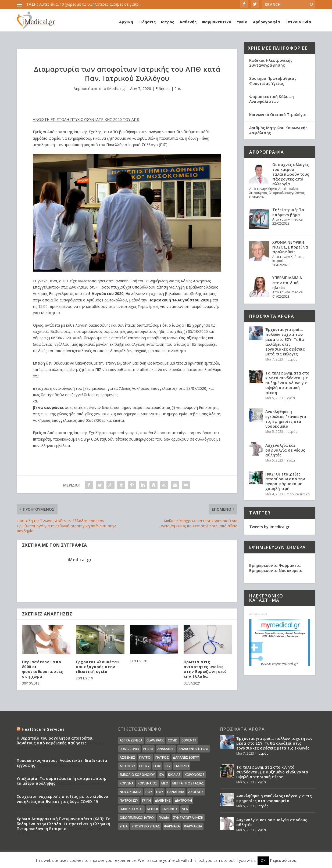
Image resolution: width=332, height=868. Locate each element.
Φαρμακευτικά (217, 22)
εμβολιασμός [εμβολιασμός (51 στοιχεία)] (131, 809)
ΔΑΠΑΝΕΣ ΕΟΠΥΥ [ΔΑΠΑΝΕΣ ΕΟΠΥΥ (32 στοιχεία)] (186, 757)
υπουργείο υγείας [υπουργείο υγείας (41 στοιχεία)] (146, 826)
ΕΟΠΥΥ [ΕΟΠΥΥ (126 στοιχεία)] (144, 766)
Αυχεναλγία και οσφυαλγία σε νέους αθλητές (285, 450)
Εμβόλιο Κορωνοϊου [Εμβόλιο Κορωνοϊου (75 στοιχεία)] (137, 775)
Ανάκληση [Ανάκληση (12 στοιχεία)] (166, 749)
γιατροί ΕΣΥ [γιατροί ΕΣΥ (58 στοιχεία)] (129, 800)
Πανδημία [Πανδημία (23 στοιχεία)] (176, 792)
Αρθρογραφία (267, 22)
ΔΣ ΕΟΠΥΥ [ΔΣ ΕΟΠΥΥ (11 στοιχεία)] (127, 766)
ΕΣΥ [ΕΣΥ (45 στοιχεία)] (168, 766)
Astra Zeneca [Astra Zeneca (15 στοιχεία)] (131, 740)
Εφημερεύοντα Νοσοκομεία (276, 570)
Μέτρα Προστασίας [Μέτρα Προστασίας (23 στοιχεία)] (188, 783)
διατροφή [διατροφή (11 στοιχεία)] (183, 800)
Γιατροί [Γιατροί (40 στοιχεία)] (145, 757)
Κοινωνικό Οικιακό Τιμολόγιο (278, 115)
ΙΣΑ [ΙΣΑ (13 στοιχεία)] (161, 775)
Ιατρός (168, 22)
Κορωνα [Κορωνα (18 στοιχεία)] (127, 783)
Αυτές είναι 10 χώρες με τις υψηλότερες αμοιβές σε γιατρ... (90, 4)
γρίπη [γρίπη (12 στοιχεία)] (147, 800)
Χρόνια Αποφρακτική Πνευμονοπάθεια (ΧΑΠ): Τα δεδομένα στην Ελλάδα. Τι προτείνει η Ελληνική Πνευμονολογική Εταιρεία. (64, 824)
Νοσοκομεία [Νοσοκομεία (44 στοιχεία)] (131, 792)
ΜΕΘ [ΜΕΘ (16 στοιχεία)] (165, 783)
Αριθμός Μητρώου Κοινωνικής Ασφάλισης (278, 130)
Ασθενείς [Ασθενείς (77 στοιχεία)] (127, 757)
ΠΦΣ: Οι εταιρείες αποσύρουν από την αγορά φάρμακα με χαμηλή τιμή (285, 481)
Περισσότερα (283, 860)
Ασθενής (188, 22)
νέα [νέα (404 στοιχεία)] (185, 809)
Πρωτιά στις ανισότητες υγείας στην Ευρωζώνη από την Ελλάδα (205, 669)
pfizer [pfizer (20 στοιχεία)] (148, 749)
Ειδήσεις (147, 22)
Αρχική (126, 22)
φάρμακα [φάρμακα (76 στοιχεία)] (172, 826)
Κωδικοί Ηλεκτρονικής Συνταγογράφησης (271, 63)
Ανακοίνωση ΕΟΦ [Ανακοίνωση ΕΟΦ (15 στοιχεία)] (193, 749)
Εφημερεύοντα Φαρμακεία (275, 565)
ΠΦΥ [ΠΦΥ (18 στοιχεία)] (160, 792)
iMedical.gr (117, 89)
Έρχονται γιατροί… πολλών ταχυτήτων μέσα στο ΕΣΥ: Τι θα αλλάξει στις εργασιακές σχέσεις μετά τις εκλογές (285, 342)
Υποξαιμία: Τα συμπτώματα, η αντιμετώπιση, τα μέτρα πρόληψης (61, 781)
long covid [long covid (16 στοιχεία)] (129, 749)
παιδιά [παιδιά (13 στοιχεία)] (164, 818)
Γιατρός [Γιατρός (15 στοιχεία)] (162, 757)
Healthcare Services (43, 729)
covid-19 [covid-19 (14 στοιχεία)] (189, 740)
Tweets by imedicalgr (269, 527)
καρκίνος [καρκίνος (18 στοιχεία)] (170, 809)
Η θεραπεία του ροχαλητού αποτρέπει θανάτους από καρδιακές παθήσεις (55, 741)
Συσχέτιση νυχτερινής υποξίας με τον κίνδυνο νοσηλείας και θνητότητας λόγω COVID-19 (62, 799)
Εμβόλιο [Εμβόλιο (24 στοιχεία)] (182, 766)
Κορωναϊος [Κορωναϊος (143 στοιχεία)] (147, 783)
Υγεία (242, 22)
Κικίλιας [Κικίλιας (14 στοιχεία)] (174, 775)
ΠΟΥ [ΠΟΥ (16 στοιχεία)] (149, 792)
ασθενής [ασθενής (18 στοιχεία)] (196, 792)
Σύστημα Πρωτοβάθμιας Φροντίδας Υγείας (273, 81)
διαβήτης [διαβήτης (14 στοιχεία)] (163, 800)
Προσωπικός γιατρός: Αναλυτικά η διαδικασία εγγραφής (62, 763)
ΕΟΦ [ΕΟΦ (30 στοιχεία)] (157, 766)
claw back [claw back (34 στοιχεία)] (155, 740)
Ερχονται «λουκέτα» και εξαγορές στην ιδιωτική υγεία (98, 667)
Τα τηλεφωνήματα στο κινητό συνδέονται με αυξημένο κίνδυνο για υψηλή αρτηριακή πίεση (287, 383)
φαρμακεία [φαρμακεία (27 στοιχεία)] (193, 826)
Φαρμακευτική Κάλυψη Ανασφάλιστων (272, 99)
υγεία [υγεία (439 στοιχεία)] (124, 826)
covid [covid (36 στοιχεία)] (173, 740)
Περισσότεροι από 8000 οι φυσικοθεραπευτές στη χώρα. (43, 669)
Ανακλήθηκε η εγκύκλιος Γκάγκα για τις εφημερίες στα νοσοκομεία (286, 419)
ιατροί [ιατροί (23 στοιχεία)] (153, 809)
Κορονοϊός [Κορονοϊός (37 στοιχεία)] (195, 775)
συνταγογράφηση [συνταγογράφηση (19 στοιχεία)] (188, 818)
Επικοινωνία (298, 22)
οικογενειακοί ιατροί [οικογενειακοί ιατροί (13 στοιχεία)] (137, 818)
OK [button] (263, 860)
